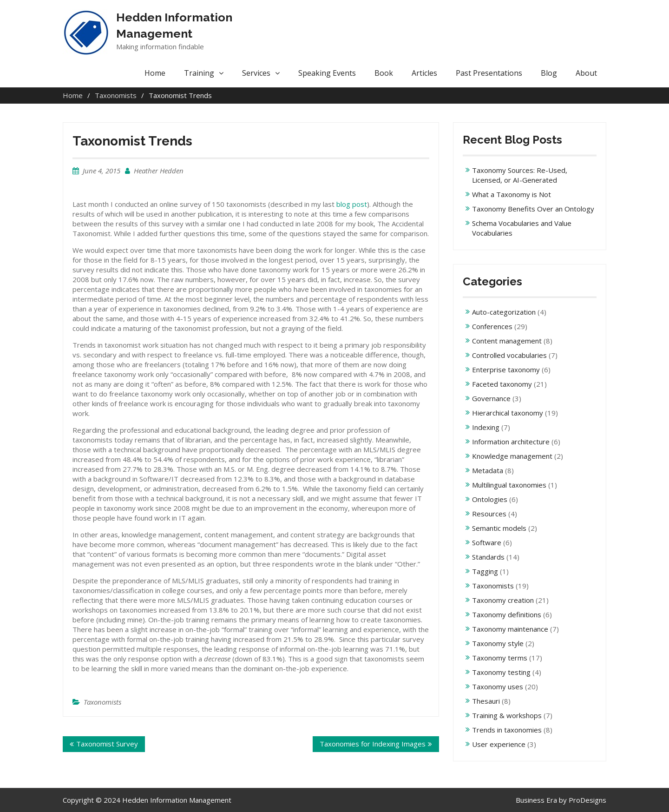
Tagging (485, 571)
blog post (352, 204)
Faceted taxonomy (502, 384)
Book (384, 73)
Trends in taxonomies (507, 730)
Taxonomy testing (501, 672)
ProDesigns (587, 800)
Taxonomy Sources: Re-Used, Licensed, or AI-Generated (520, 175)
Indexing (486, 427)
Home (155, 73)
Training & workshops (507, 715)
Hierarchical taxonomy (508, 413)
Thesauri (486, 701)
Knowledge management (512, 456)
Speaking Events (327, 73)
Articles (424, 73)
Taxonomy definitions (507, 614)
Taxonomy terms (500, 658)
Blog (549, 73)
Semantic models (499, 528)
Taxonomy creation (503, 600)
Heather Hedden (159, 171)
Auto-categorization (504, 312)
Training (199, 73)
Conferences (492, 326)
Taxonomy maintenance (510, 629)
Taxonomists (102, 702)
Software (487, 542)
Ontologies (490, 499)
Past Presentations (489, 73)
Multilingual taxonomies (509, 485)
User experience (499, 744)
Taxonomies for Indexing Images (373, 744)
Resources (489, 514)
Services (256, 73)
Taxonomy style (498, 643)
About (586, 73)
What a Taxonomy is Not (512, 194)
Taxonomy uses (498, 687)
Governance (491, 398)
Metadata (488, 470)
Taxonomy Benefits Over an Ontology (533, 209)
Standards (488, 557)
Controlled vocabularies (509, 355)
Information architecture (511, 442)
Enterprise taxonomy (506, 370)
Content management (507, 341)
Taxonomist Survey (107, 744)
